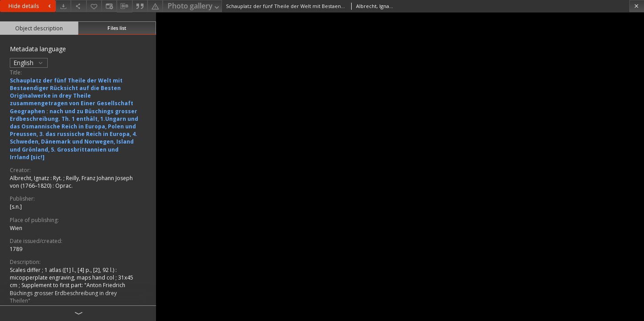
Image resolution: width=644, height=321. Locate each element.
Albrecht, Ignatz (30, 178)
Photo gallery (194, 6)
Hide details (31, 6)
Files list (117, 28)
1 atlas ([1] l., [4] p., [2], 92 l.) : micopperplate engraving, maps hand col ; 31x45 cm (72, 278)
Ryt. (58, 178)
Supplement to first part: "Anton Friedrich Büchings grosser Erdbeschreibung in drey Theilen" (68, 293)
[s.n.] (16, 207)
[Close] (637, 6)
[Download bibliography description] (124, 6)
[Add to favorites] (94, 6)
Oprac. (64, 186)
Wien (16, 228)
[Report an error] (155, 6)
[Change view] (109, 6)
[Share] (78, 6)
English (29, 63)
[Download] (63, 6)
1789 (16, 249)
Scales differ (26, 270)
